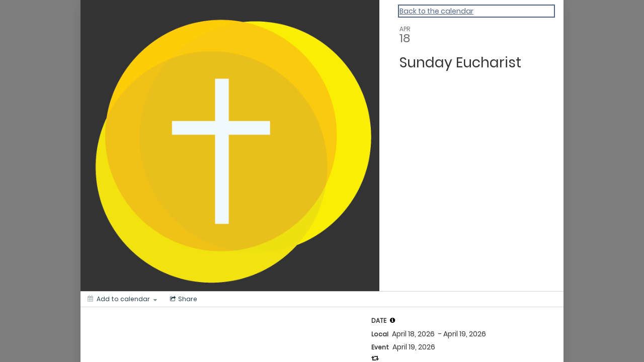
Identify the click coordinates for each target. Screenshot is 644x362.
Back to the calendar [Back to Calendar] (436, 11)
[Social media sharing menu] (183, 299)
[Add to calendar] (122, 299)
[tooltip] (392, 320)
